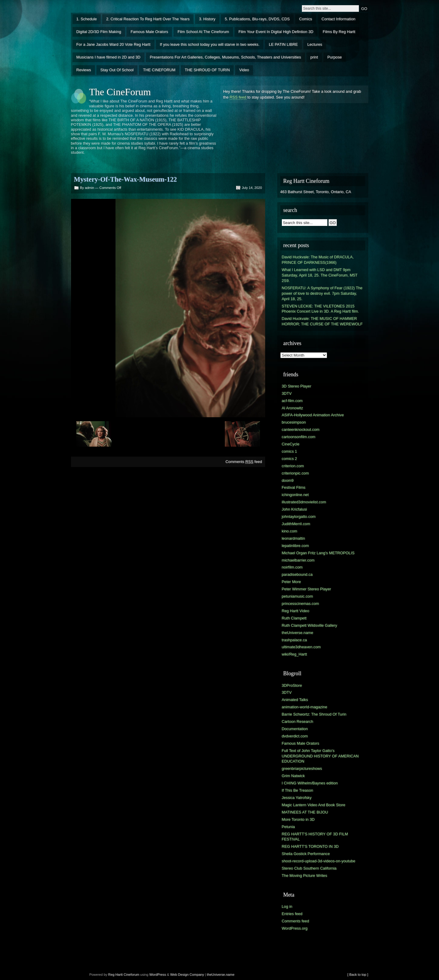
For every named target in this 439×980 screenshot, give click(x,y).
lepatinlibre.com (295, 546)
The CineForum (120, 92)
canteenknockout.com (301, 430)
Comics (306, 19)
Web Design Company (187, 975)
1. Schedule (87, 19)
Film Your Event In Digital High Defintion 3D (276, 32)
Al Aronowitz (292, 408)
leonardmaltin (294, 538)
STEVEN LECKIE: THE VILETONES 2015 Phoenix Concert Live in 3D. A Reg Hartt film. (321, 309)
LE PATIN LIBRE (283, 44)
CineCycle (291, 444)
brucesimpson (294, 422)
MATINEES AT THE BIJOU (305, 812)
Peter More (291, 582)
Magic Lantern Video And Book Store (314, 805)
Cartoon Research (298, 722)
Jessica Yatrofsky (297, 798)
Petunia (288, 827)
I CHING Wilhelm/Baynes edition (310, 783)
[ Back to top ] (358, 975)
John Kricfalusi (294, 509)
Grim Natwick (293, 776)
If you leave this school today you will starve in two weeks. (210, 44)
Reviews (84, 70)
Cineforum (132, 975)
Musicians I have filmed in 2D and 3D (108, 57)
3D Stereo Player (297, 386)
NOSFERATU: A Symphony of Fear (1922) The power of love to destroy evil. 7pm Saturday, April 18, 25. (322, 293)
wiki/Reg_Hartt (294, 654)
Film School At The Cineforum (203, 32)
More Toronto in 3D (298, 819)
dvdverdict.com (295, 736)
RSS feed (238, 97)
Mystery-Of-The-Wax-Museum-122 (126, 179)
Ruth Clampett (294, 618)
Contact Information (339, 19)
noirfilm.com (292, 567)
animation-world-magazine (305, 707)
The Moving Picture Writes (305, 876)
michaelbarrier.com (298, 560)
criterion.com (293, 466)
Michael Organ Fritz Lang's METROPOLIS (318, 553)
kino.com (290, 531)
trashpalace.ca (294, 640)
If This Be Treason (298, 790)
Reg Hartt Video (296, 611)
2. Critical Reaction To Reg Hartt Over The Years (148, 19)
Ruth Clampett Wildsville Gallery (310, 625)
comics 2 (290, 459)
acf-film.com (292, 401)
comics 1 (290, 451)
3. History (207, 19)
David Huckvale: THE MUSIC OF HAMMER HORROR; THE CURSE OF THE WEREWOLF (322, 321)
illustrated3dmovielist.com (304, 502)
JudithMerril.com (296, 524)
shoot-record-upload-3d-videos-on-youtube (319, 861)
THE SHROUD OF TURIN (207, 70)
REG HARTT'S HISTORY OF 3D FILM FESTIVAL (315, 837)
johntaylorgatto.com (299, 517)
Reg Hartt (116, 975)
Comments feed (244, 462)
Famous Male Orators (149, 32)
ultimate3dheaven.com (301, 647)
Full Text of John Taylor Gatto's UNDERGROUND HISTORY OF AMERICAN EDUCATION (320, 756)
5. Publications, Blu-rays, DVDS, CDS (257, 19)
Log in (287, 906)
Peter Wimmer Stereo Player (307, 589)
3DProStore (292, 685)
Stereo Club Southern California (309, 868)
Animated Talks (295, 700)
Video (244, 70)
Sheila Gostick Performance (306, 854)
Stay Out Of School (117, 70)
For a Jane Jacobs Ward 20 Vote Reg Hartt (113, 44)
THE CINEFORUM (159, 70)
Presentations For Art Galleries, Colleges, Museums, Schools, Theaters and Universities (225, 57)
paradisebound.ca (297, 574)
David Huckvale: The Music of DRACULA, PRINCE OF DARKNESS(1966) (318, 260)
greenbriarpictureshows (302, 769)
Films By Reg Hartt (339, 32)
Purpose (335, 57)
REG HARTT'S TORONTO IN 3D (310, 846)
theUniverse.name (298, 633)
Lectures (315, 44)
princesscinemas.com (301, 604)
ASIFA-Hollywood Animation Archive (313, 415)
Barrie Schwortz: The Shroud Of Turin (314, 714)
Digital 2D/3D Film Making (99, 32)
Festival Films (294, 487)
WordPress (158, 975)
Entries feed (292, 914)
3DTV (287, 393)
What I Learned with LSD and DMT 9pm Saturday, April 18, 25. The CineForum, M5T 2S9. (320, 275)
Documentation (295, 729)
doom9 (288, 480)
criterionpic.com (295, 473)
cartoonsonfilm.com (299, 437)
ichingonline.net (295, 495)
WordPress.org (295, 928)
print (314, 57)
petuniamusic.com (297, 596)
